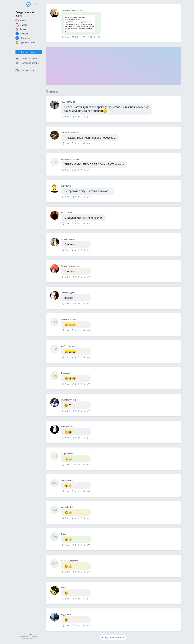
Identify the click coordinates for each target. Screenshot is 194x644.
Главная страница (27, 59)
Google (21, 25)
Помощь (33, 636)
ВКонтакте (23, 38)
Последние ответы (27, 63)
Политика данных (29, 639)
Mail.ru (21, 21)
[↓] (94, 37)
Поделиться (99, 37)
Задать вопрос (29, 52)
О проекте (29, 634)
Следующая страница (113, 637)
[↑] (88, 37)
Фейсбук (22, 34)
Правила (24, 636)
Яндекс (21, 29)
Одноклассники (25, 42)
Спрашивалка (25, 71)
